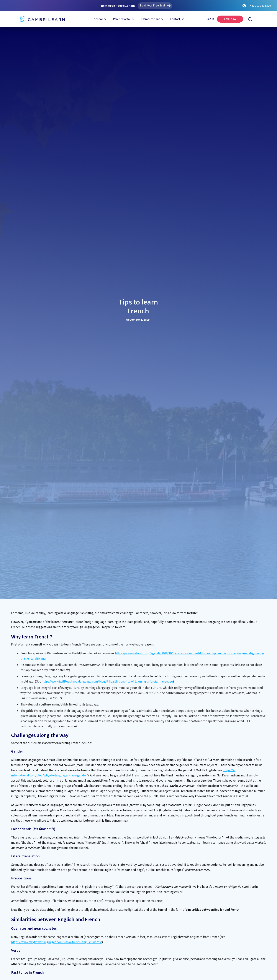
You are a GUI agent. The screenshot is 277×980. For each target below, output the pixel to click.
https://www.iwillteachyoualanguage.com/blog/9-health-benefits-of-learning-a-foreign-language (107, 682)
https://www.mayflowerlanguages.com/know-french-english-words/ (56, 942)
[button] (100, 19)
